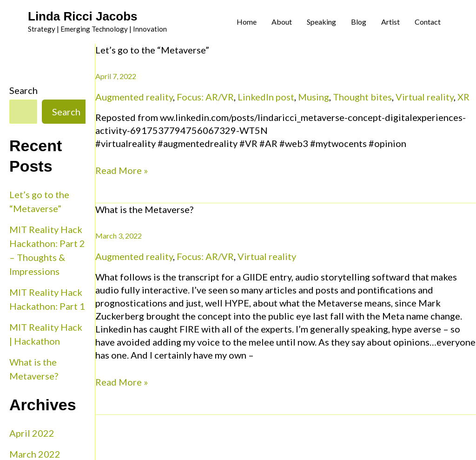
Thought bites (362, 97)
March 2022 (35, 454)
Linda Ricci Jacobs (83, 16)
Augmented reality (134, 97)
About (282, 22)
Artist (390, 22)
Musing (314, 97)
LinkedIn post (266, 97)
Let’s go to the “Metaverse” (152, 50)
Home (247, 22)
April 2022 (32, 433)
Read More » (122, 170)
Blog (359, 22)
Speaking (321, 22)
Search (23, 90)
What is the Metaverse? (144, 209)
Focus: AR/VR (205, 97)
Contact (428, 22)
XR (463, 97)
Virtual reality (425, 97)
